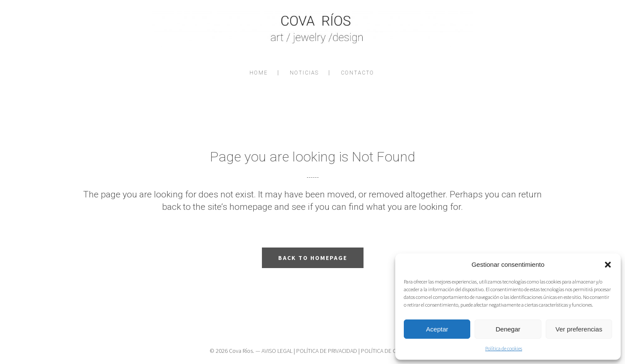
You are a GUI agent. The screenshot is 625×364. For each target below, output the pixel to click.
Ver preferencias (579, 329)
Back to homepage (313, 258)
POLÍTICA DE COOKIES (388, 351)
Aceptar (437, 329)
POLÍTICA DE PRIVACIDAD (327, 351)
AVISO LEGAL (277, 351)
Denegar (508, 329)
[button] (608, 265)
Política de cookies (504, 348)
